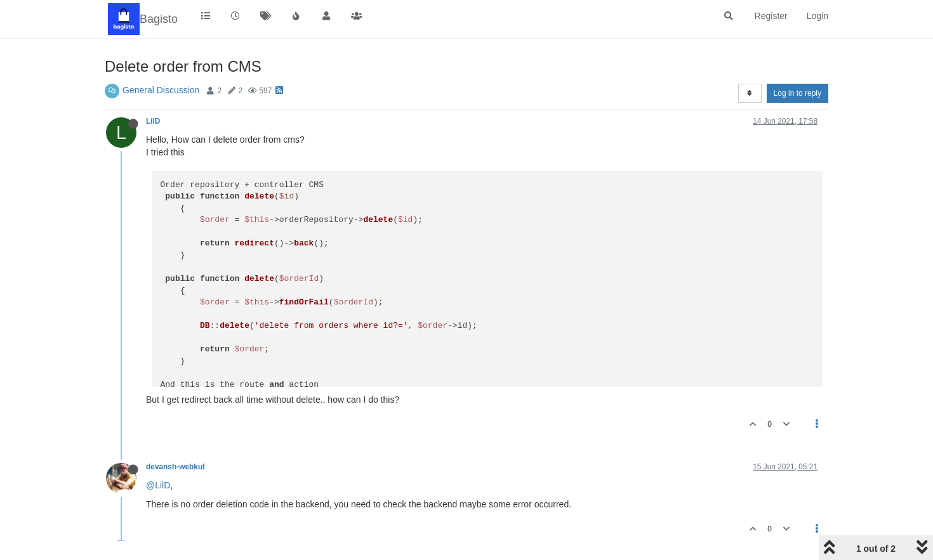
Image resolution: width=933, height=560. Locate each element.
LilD (153, 121)
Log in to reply (797, 93)
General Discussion (161, 90)
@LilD (158, 485)
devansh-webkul (175, 467)
